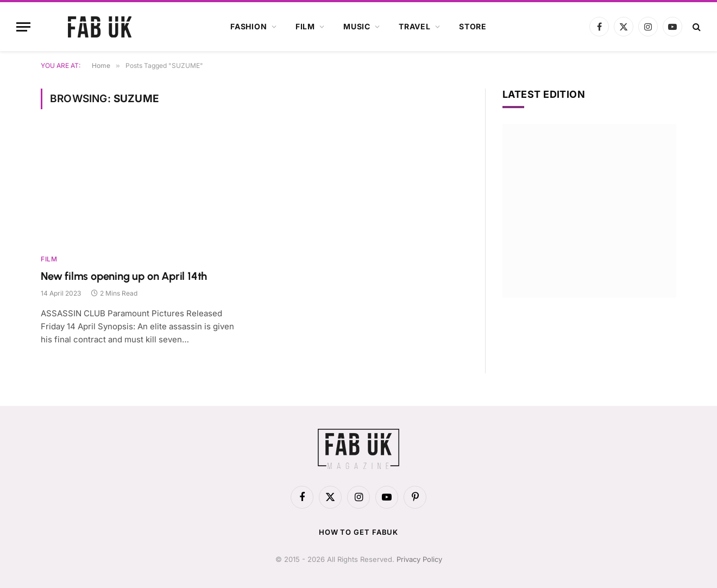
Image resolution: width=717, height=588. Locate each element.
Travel (415, 26)
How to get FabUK (359, 532)
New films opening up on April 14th (124, 276)
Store (473, 26)
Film (305, 26)
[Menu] (23, 27)
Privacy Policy (419, 559)
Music (357, 26)
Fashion (249, 26)
